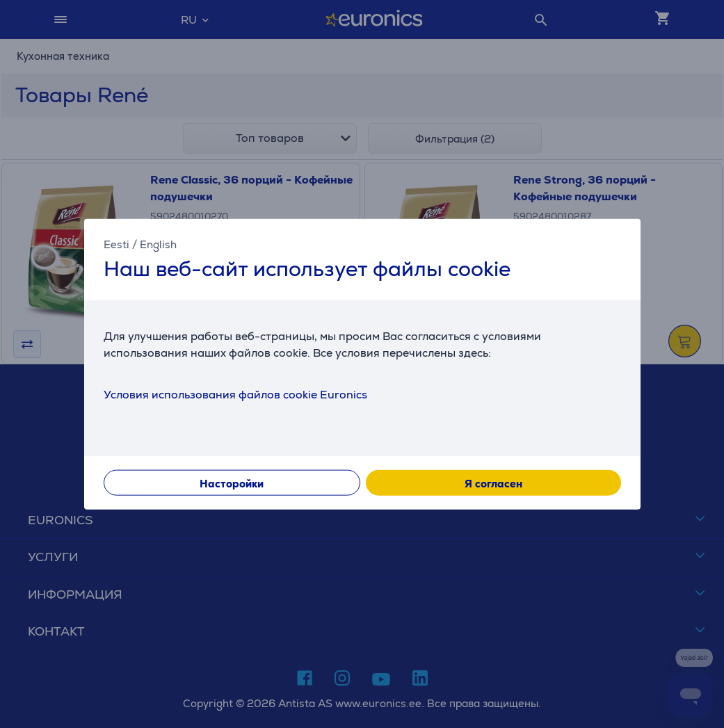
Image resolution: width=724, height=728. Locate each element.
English (158, 244)
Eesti (116, 244)
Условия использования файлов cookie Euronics (235, 395)
